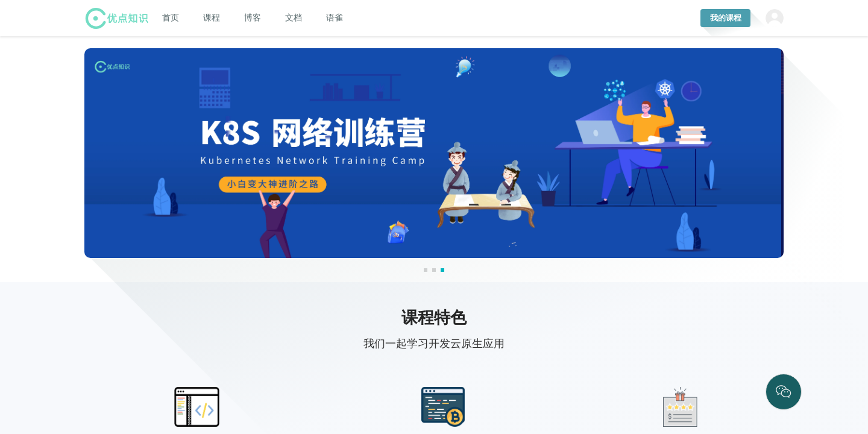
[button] (426, 270)
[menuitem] (171, 17)
